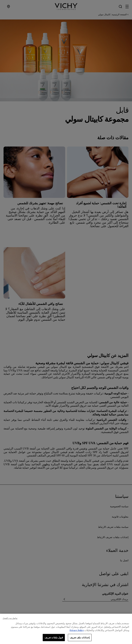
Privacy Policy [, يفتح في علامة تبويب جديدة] (77, 634)
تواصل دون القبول (10, 622)
